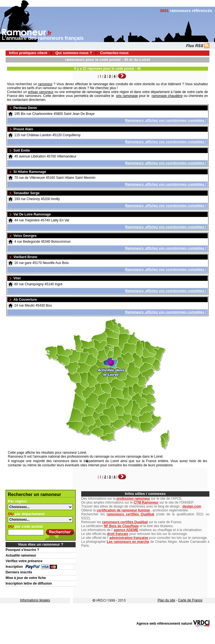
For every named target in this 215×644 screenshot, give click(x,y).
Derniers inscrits (19, 572)
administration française (129, 538)
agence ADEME (126, 530)
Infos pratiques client (28, 53)
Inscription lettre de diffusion (29, 583)
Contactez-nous (114, 53)
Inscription (14, 567)
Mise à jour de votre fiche (26, 578)
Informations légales (35, 600)
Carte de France (190, 600)
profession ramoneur (133, 499)
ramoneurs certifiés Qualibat (130, 514)
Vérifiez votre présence (24, 561)
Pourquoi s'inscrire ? (22, 550)
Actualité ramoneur (21, 555)
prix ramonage (127, 96)
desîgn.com (192, 506)
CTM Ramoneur (146, 502)
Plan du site (166, 600)
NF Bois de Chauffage (121, 526)
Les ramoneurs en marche (128, 542)
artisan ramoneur (41, 92)
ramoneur (45, 84)
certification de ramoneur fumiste (123, 510)
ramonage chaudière (167, 96)
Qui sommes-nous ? (74, 53)
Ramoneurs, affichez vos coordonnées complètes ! (166, 121)
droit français (118, 534)
